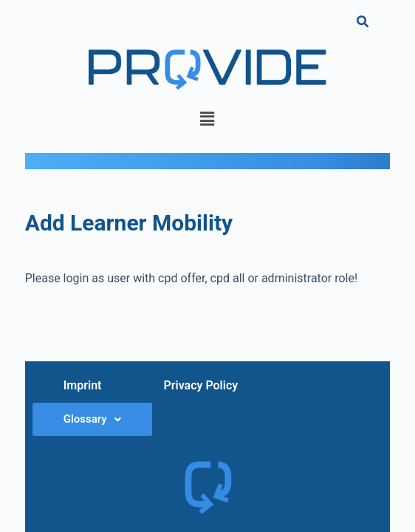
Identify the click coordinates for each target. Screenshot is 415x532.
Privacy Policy (200, 385)
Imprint (83, 385)
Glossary (92, 419)
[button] (207, 119)
